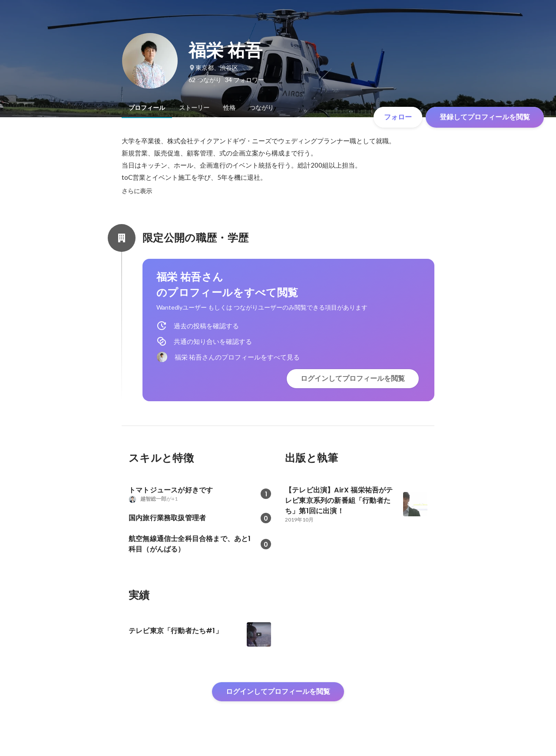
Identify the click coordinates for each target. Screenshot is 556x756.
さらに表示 (137, 191)
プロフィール (147, 108)
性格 (229, 108)
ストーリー (194, 108)
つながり (261, 108)
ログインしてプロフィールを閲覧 (353, 378)
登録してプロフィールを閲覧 (485, 117)
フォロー (398, 117)
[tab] (147, 108)
